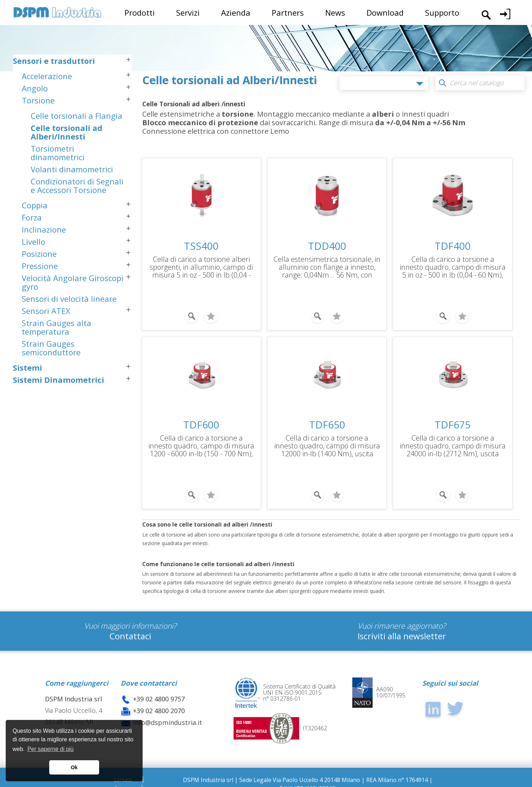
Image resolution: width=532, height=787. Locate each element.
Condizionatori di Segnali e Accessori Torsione (77, 203)
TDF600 (201, 421)
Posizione (39, 271)
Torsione (38, 118)
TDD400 (327, 246)
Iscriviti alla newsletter (402, 628)
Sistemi (27, 385)
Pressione (40, 283)
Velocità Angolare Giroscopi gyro (73, 300)
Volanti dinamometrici (72, 187)
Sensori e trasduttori (54, 78)
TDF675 (453, 421)
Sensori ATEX (46, 328)
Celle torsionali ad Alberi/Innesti (66, 149)
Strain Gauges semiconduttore (51, 365)
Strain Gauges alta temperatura (57, 345)
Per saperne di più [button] (51, 749)
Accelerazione (47, 93)
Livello (34, 259)
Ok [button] (74, 767)
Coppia (35, 223)
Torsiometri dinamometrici (58, 170)
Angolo (35, 106)
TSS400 (201, 246)
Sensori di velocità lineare (69, 316)
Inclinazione (44, 247)
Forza (32, 235)
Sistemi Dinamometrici (58, 397)
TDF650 (327, 421)
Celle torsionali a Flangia (76, 133)
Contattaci (130, 628)
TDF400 (453, 246)
